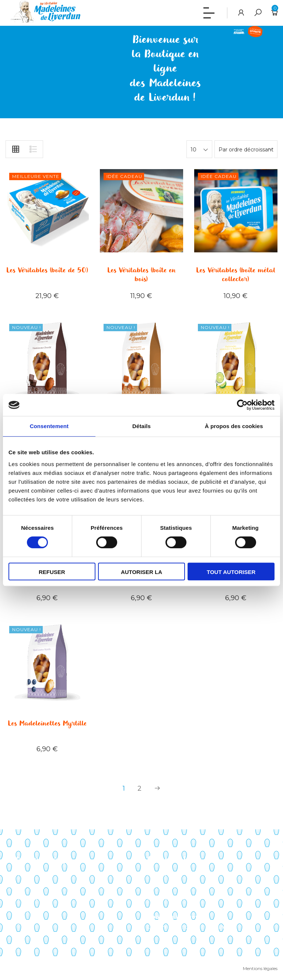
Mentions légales (260, 968)
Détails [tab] (141, 426)
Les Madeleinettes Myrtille (47, 724)
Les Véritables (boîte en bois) (141, 275)
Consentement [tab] (49, 426)
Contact (16, 922)
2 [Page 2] (139, 788)
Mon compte (164, 874)
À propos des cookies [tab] (234, 426)
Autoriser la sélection (141, 575)
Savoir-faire (20, 874)
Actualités (18, 910)
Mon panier (162, 886)
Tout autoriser (231, 572)
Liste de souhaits (169, 898)
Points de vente (26, 898)
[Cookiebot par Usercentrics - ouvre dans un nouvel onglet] (242, 405)
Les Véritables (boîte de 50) (47, 270)
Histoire (15, 886)
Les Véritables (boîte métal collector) (236, 275)
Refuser (52, 572)
